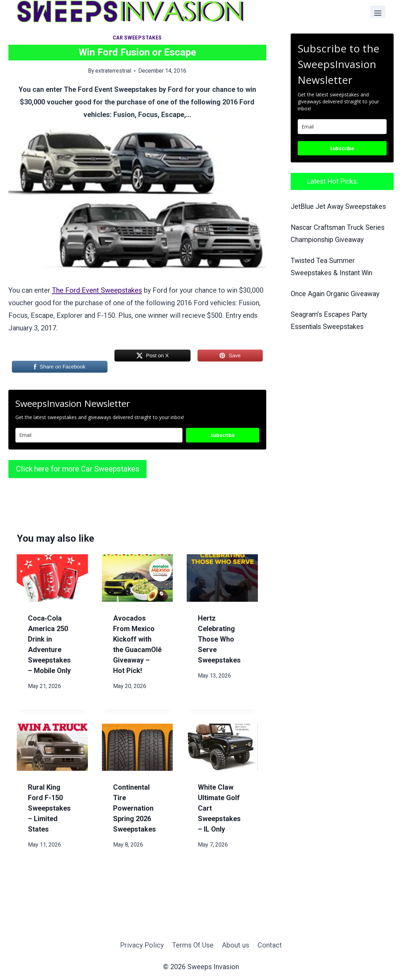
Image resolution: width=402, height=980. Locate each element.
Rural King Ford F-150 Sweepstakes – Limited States (49, 808)
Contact (270, 945)
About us (236, 945)
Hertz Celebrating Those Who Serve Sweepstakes (219, 639)
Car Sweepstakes (137, 38)
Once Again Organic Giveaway (335, 294)
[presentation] (52, 578)
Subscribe (223, 435)
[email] (342, 127)
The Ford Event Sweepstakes (97, 290)
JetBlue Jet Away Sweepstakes (338, 207)
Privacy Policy (142, 945)
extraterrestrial (113, 71)
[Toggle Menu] (378, 12)
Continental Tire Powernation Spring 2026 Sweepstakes (135, 808)
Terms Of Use (193, 945)
